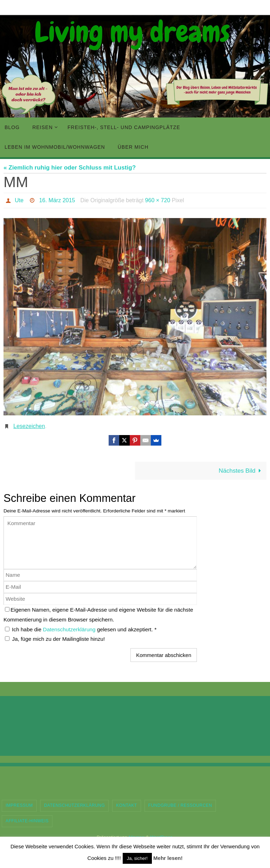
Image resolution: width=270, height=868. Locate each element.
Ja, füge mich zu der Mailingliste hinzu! (55, 639)
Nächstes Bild (241, 471)
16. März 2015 (57, 200)
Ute (19, 200)
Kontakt (126, 805)
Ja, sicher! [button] (137, 858)
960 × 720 (158, 200)
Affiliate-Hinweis (27, 821)
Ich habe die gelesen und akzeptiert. (81, 629)
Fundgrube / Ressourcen (180, 805)
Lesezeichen (29, 426)
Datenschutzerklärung (70, 629)
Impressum (19, 805)
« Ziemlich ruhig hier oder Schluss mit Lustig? (70, 168)
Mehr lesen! (168, 858)
